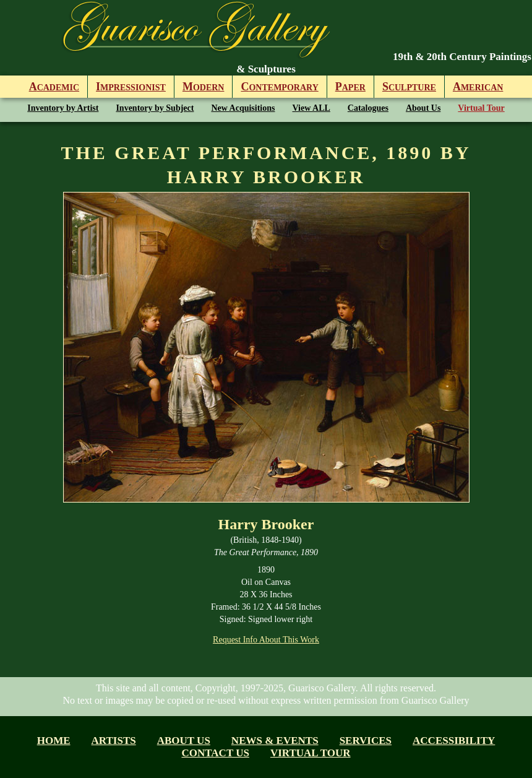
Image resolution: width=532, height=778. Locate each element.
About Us (423, 108)
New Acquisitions (243, 108)
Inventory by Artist (63, 108)
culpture (409, 87)
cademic (54, 87)
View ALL (311, 108)
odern (204, 87)
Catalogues (368, 108)
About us (184, 741)
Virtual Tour (481, 108)
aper (350, 87)
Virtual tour (311, 753)
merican (478, 87)
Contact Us (215, 753)
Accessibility (454, 741)
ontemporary (279, 87)
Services (366, 741)
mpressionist (131, 87)
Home (54, 741)
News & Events (275, 741)
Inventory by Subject (155, 108)
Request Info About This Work (266, 640)
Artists (114, 741)
